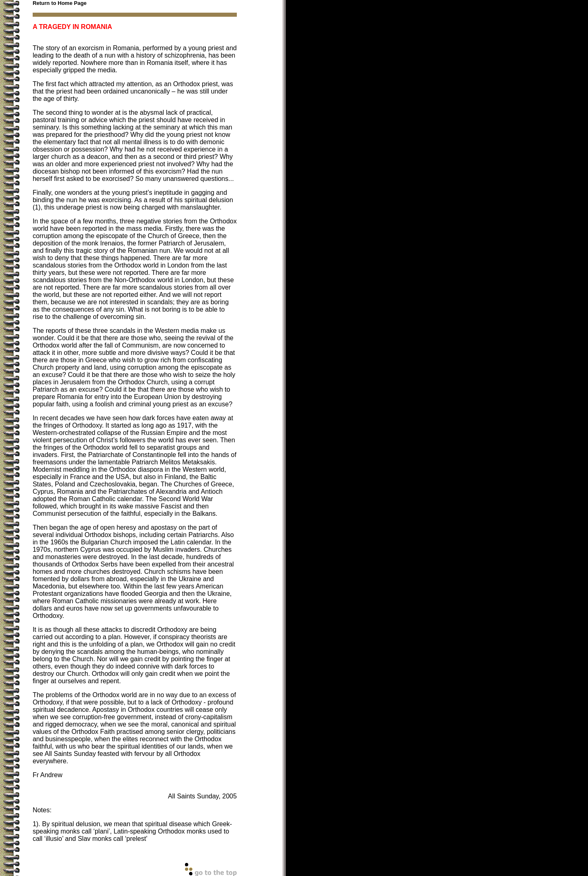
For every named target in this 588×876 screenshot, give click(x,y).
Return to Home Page (60, 3)
